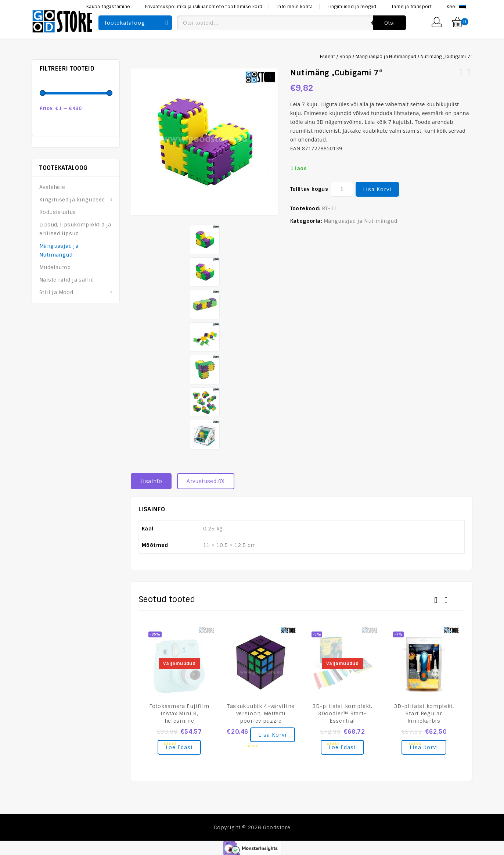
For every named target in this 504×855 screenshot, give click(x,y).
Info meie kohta (295, 7)
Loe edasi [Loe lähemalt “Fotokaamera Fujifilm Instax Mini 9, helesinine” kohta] (179, 747)
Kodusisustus (58, 212)
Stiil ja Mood (56, 292)
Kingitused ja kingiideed (72, 200)
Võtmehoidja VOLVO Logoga (468, 77)
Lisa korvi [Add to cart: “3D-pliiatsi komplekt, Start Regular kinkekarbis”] (424, 747)
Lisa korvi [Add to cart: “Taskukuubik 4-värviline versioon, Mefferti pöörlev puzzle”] (273, 734)
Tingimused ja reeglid (352, 7)
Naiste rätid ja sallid (67, 280)
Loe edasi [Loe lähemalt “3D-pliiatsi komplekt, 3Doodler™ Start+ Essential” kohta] (342, 747)
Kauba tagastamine (108, 7)
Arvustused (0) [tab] (206, 481)
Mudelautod (55, 267)
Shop (345, 57)
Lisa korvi (377, 189)
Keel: (456, 7)
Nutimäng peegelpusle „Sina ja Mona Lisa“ (460, 77)
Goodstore (277, 827)
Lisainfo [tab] (151, 481)
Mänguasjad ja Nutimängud (386, 57)
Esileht (328, 57)
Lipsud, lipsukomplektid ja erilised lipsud (75, 229)
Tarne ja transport (411, 7)
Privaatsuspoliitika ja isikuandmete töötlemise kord (204, 7)
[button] (270, 77)
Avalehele (52, 187)
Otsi (390, 23)
